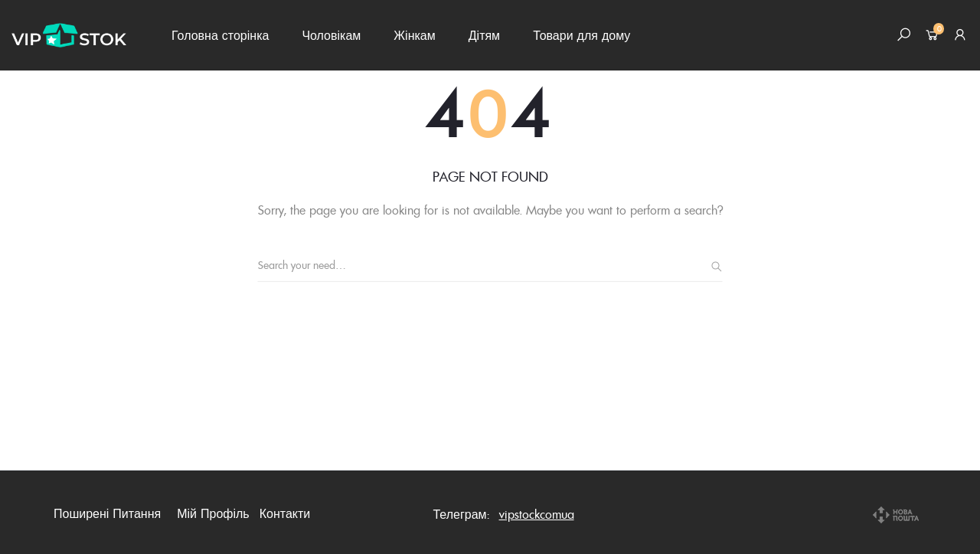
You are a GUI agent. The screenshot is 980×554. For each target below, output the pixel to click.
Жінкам (414, 35)
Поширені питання (107, 513)
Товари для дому (581, 35)
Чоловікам (331, 35)
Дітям (484, 35)
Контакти (285, 513)
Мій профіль (213, 513)
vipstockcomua (537, 514)
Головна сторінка (220, 35)
